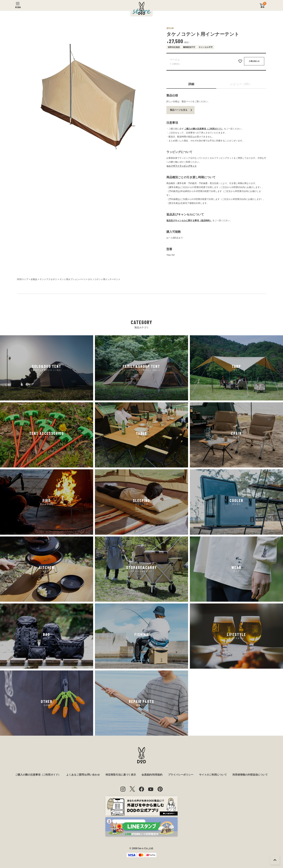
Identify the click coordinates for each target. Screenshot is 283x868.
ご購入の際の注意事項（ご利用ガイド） (204, 129)
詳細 (191, 84)
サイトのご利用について (213, 775)
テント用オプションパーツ (73, 279)
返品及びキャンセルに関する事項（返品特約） (189, 220)
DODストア (23, 279)
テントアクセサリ (48, 279)
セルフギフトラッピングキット (182, 166)
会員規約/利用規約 (152, 775)
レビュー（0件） (241, 84)
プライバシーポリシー (181, 775)
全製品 (34, 279)
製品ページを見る (179, 110)
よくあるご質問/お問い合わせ (83, 775)
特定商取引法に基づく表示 (121, 775)
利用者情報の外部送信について (250, 775)
